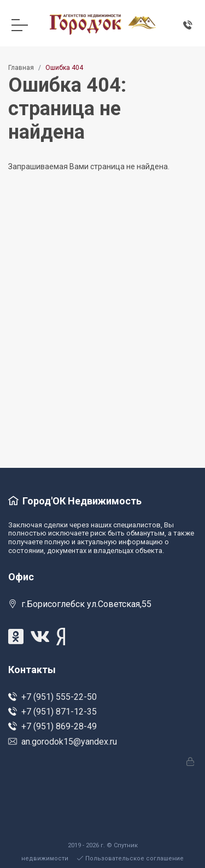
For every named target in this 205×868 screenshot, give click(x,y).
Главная (21, 68)
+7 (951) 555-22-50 (52, 697)
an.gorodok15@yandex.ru (63, 742)
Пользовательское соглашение (130, 858)
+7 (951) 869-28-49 (52, 726)
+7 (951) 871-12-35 (52, 712)
